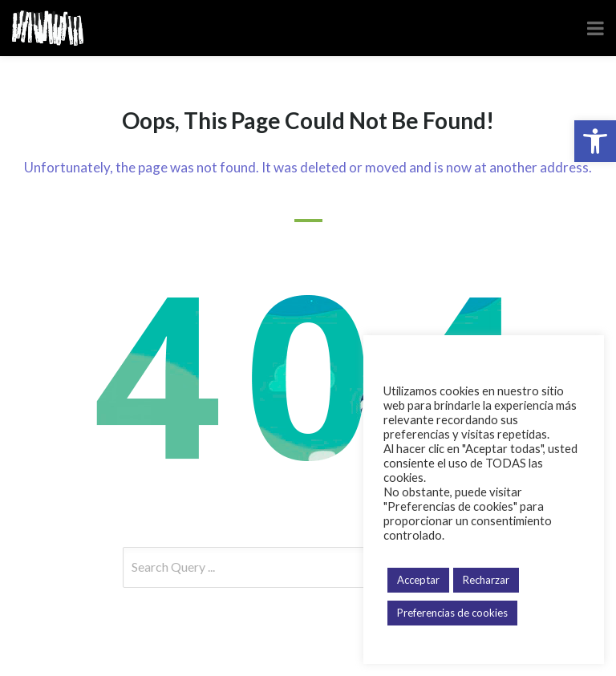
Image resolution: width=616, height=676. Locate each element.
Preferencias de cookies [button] (452, 613)
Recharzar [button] (486, 580)
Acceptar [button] (418, 580)
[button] (595, 141)
